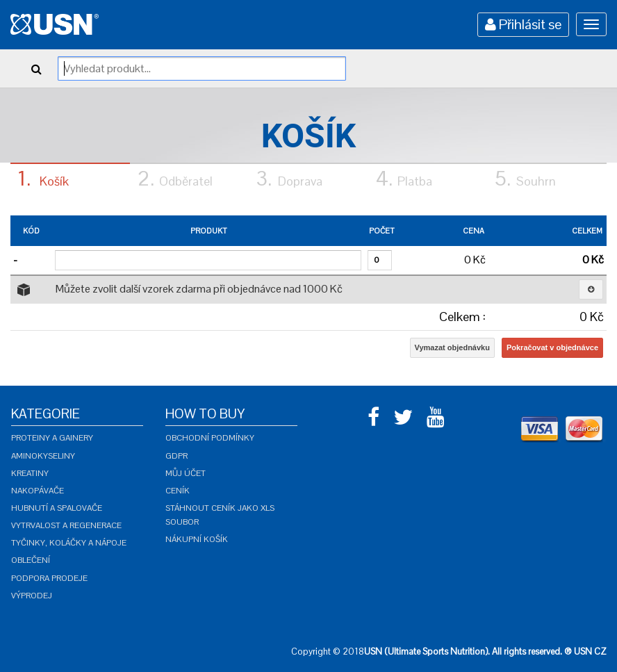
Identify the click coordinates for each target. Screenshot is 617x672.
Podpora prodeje (49, 578)
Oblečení (31, 560)
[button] (591, 289)
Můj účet (186, 473)
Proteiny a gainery (52, 438)
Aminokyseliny (43, 456)
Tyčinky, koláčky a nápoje (69, 543)
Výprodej (32, 596)
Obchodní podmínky (210, 438)
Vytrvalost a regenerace (66, 525)
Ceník (178, 491)
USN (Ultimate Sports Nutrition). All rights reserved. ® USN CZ (485, 651)
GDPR (176, 456)
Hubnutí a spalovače (57, 508)
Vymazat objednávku (452, 347)
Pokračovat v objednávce (552, 347)
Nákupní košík (197, 539)
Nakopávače (38, 491)
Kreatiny (30, 473)
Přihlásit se (523, 24)
